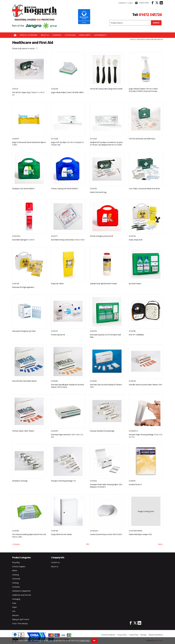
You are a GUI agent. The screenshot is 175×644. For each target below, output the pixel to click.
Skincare (15, 615)
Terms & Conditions (108, 635)
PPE (14, 611)
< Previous (16, 544)
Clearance (57, 35)
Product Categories (28, 35)
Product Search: (109, 20)
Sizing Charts (85, 35)
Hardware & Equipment (21, 591)
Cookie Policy (134, 635)
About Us (45, 35)
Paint (14, 603)
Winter (15, 571)
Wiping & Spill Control (21, 619)
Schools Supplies (19, 566)
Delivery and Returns (156, 635)
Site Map (143, 635)
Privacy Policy (122, 635)
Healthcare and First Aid (22, 595)
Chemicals (16, 579)
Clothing (15, 583)
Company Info (58, 557)
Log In (130, 3)
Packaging (16, 599)
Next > (161, 544)
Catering (15, 575)
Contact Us (122, 3)
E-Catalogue (70, 35)
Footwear (16, 587)
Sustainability (100, 35)
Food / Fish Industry (20, 623)
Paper (14, 607)
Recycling (16, 562)
